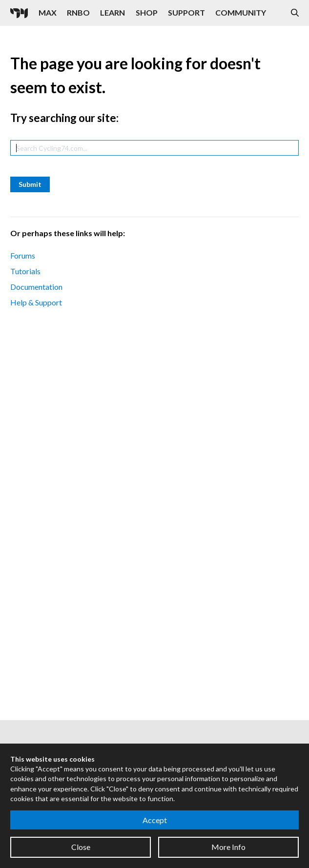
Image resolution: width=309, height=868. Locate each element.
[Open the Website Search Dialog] (295, 13)
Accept (155, 820)
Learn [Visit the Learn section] (113, 12)
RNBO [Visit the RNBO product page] (78, 12)
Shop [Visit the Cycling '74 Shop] (147, 12)
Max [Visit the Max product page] (48, 12)
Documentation (36, 287)
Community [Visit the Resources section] (241, 12)
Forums (23, 255)
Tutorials (25, 271)
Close (81, 847)
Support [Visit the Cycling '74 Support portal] (186, 12)
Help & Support (36, 302)
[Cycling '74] (19, 13)
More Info (228, 847)
